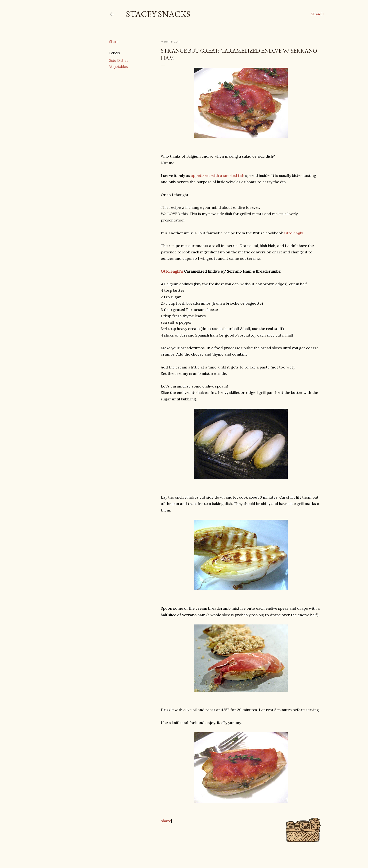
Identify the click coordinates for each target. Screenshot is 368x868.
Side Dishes (119, 61)
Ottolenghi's (172, 271)
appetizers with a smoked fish (218, 175)
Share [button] (114, 42)
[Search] (318, 14)
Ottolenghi (293, 233)
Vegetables (118, 67)
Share (166, 821)
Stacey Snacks (158, 14)
